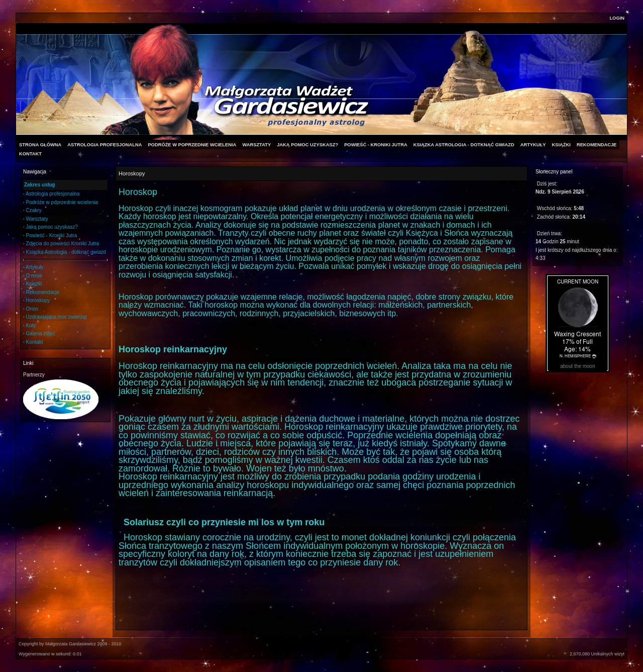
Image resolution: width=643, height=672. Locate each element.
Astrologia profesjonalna (52, 194)
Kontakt (35, 342)
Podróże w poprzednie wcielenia (62, 202)
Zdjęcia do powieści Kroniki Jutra (63, 244)
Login (617, 18)
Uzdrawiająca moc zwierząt (57, 317)
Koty (31, 325)
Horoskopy (38, 300)
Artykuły (35, 267)
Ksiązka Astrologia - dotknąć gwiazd (66, 252)
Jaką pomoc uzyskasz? (52, 227)
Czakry (34, 210)
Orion (32, 309)
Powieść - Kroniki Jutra (52, 235)
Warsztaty (37, 219)
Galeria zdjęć (41, 333)
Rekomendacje (43, 292)
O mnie (34, 276)
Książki (34, 284)
